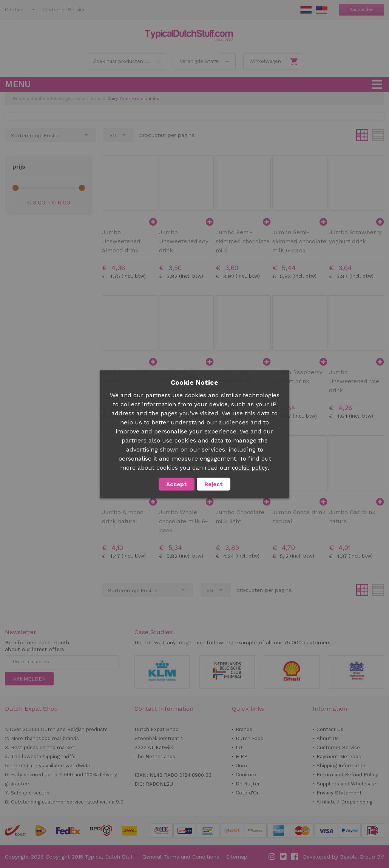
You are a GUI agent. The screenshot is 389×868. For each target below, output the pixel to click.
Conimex (246, 775)
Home (19, 99)
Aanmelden (362, 10)
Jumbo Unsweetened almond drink (121, 241)
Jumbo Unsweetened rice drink (354, 381)
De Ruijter (248, 784)
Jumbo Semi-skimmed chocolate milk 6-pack (299, 241)
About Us (328, 738)
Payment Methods (339, 757)
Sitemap (237, 857)
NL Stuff (306, 10)
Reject (214, 484)
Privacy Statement (339, 793)
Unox (242, 766)
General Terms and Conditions (181, 857)
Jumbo (38, 99)
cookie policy (250, 467)
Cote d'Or (247, 793)
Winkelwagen (265, 61)
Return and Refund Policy (347, 775)
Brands (244, 729)
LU (239, 747)
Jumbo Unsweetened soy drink (184, 241)
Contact (15, 10)
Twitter (284, 857)
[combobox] (127, 61)
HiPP (242, 757)
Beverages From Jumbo (76, 99)
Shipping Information (342, 766)
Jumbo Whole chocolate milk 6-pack (183, 521)
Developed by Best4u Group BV (343, 857)
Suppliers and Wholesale (346, 784)
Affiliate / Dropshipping (344, 802)
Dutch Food (250, 738)
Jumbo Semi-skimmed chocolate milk (243, 241)
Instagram (272, 857)
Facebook (295, 857)
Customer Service (64, 10)
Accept (177, 484)
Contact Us (330, 729)
